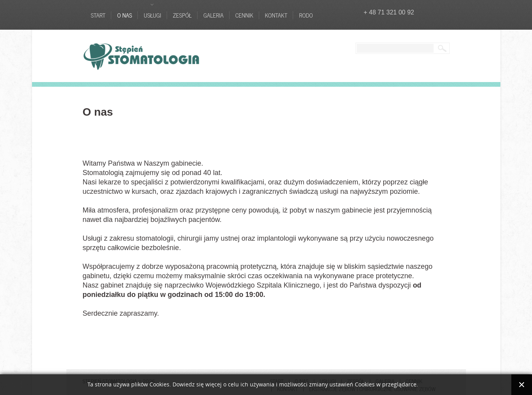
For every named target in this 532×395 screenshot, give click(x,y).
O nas (125, 15)
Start (98, 15)
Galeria (214, 15)
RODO (306, 15)
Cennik (244, 15)
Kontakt (276, 15)
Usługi (152, 15)
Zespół (182, 15)
